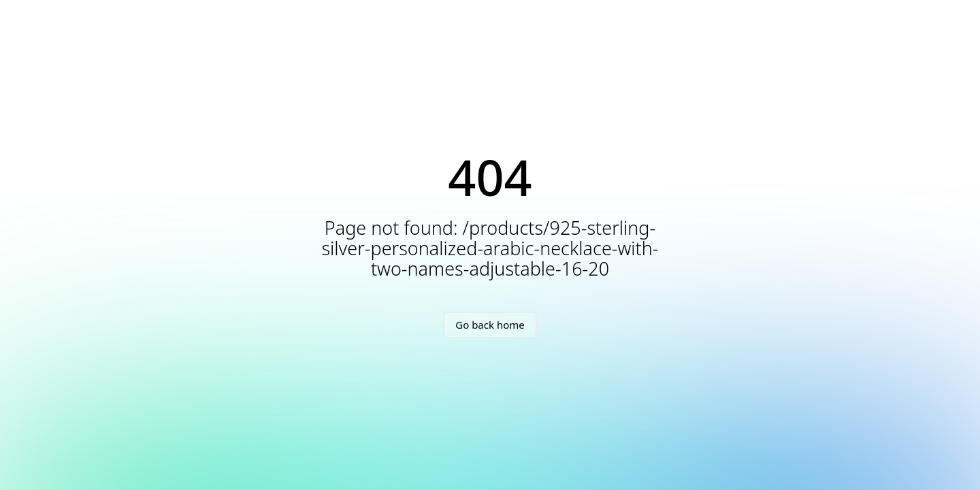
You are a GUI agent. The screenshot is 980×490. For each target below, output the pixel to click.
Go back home (490, 325)
